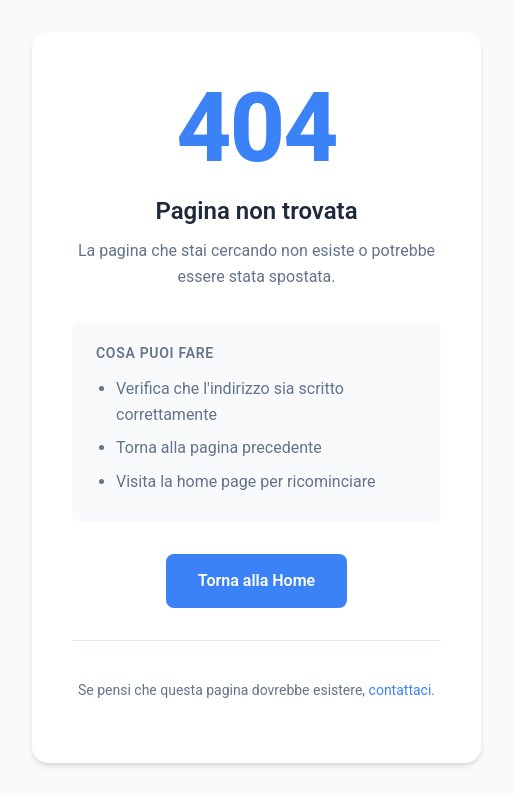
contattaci (400, 690)
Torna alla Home (256, 580)
